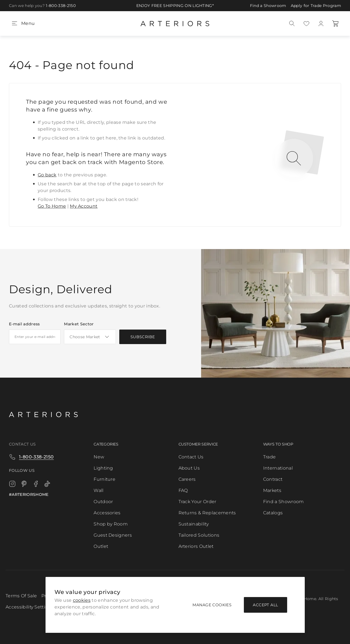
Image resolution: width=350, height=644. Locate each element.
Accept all (265, 605)
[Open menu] (23, 23)
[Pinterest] (24, 484)
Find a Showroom (268, 6)
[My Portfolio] (306, 23)
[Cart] (335, 23)
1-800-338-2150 (61, 6)
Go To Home (52, 206)
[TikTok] (47, 484)
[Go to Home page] (175, 23)
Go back (47, 175)
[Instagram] (12, 484)
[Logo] (43, 414)
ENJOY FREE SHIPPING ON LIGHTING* (175, 6)
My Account (84, 206)
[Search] (292, 23)
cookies (82, 600)
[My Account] (321, 23)
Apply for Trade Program (316, 6)
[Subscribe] (143, 337)
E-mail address (24, 324)
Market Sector (79, 324)
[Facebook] (36, 484)
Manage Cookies (212, 605)
